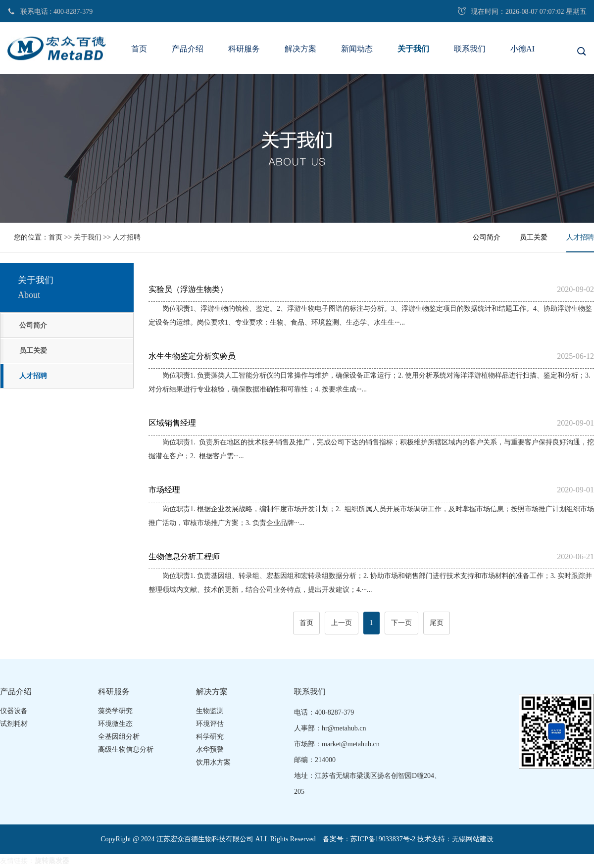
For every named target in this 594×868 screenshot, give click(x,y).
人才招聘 (127, 237)
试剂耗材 (14, 724)
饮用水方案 (213, 762)
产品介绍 (188, 49)
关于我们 (413, 49)
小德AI (522, 49)
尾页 (437, 623)
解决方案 (300, 49)
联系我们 (470, 49)
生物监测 (210, 711)
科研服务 (244, 49)
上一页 (342, 623)
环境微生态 (115, 724)
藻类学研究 (115, 711)
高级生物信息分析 (126, 749)
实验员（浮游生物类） (371, 289)
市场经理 (371, 490)
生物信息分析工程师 (371, 557)
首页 (139, 49)
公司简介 (487, 237)
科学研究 (210, 737)
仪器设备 (14, 711)
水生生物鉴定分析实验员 (371, 356)
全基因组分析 (119, 737)
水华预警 (210, 749)
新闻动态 (357, 49)
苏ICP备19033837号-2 (383, 839)
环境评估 (210, 724)
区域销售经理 (371, 423)
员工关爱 (534, 237)
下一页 (401, 623)
